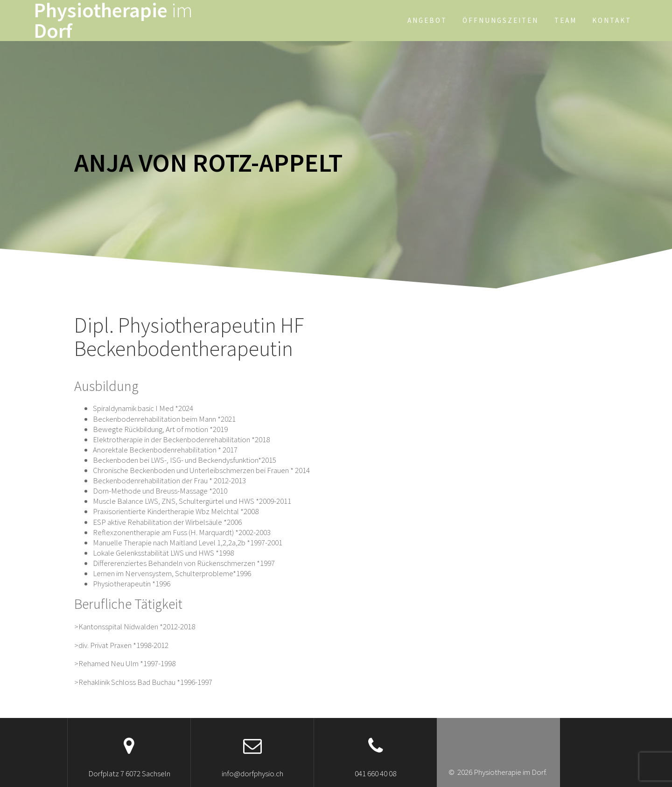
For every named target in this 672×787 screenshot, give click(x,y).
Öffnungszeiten (500, 20)
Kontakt (612, 20)
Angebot (427, 20)
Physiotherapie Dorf (113, 21)
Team (566, 20)
